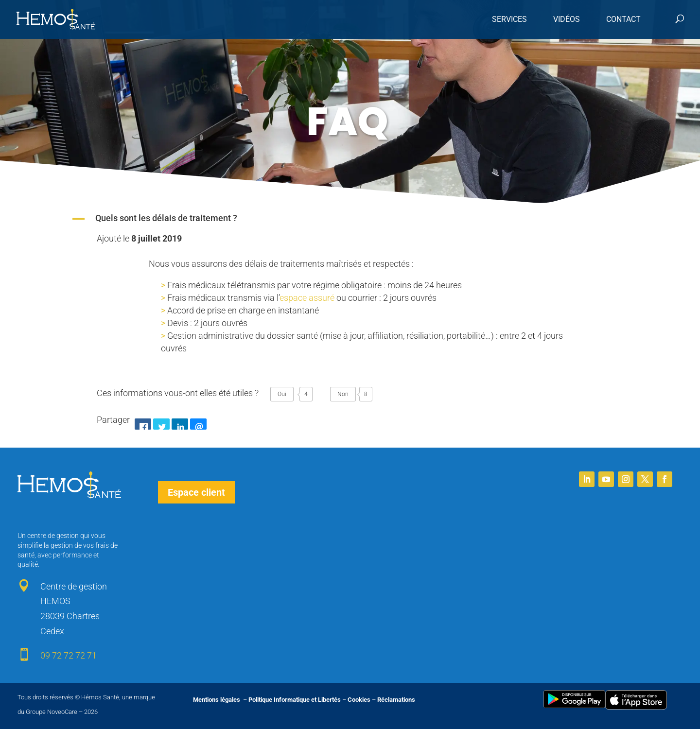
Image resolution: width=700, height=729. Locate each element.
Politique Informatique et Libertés (295, 700)
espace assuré (307, 298)
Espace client (196, 492)
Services (509, 19)
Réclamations (396, 700)
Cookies (359, 700)
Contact (623, 19)
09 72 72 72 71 (69, 655)
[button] (350, 219)
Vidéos (567, 19)
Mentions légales (217, 700)
